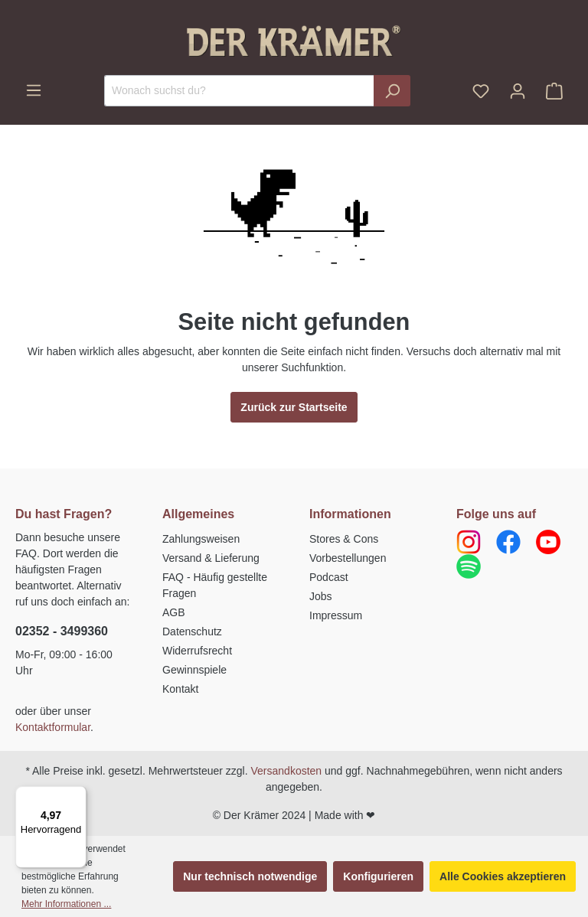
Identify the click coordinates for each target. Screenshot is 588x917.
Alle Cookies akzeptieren (503, 876)
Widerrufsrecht (197, 651)
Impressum (336, 615)
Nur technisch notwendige (250, 876)
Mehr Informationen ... (66, 904)
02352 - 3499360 (62, 631)
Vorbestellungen (348, 558)
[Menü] (34, 90)
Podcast (329, 577)
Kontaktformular (53, 727)
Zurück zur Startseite (294, 407)
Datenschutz (192, 631)
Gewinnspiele (194, 670)
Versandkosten (287, 771)
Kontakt (180, 689)
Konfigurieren (378, 876)
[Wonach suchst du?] (239, 91)
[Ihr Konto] (518, 91)
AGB (174, 612)
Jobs (321, 596)
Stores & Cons (344, 539)
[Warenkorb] (554, 91)
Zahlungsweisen (201, 539)
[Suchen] (392, 91)
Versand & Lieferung (211, 558)
